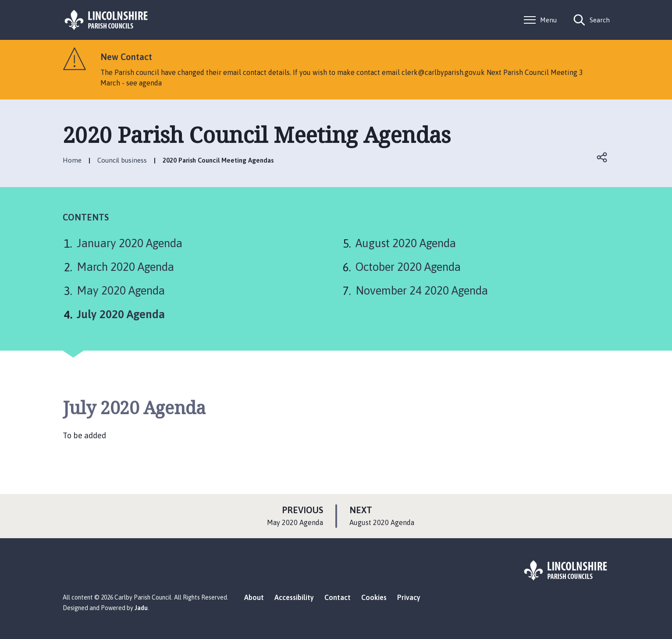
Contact (338, 597)
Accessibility (294, 597)
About (254, 597)
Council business (122, 160)
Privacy (409, 597)
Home (72, 160)
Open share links (603, 157)
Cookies (374, 597)
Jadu (141, 608)
